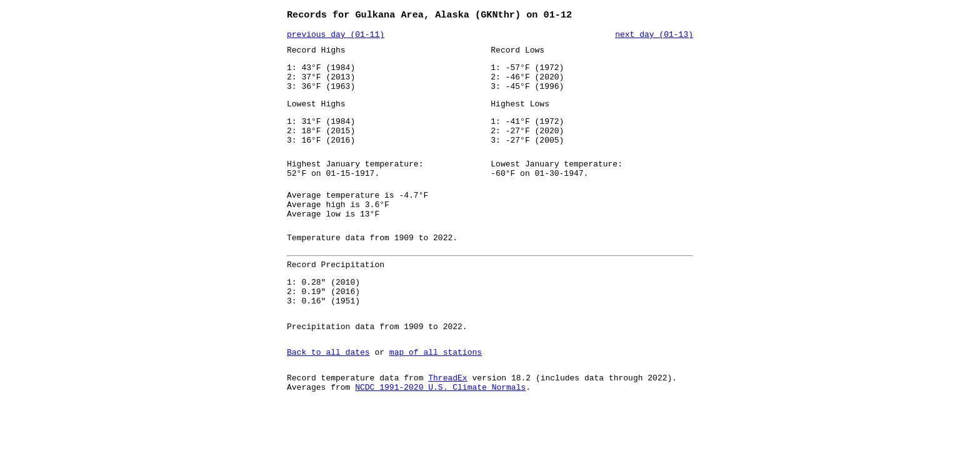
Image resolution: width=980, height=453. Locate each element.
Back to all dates (328, 392)
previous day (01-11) (336, 37)
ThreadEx (447, 420)
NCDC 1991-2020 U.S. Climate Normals (440, 431)
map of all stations (436, 392)
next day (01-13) (654, 37)
